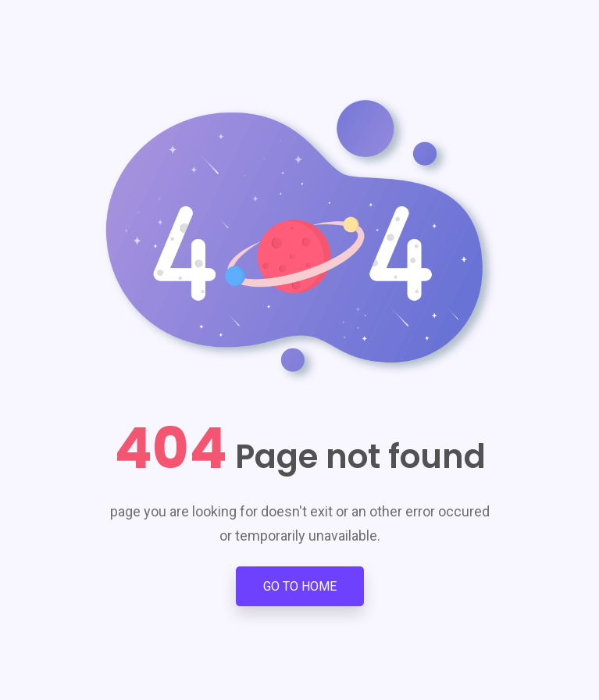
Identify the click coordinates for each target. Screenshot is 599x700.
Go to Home (300, 586)
